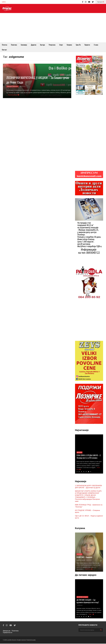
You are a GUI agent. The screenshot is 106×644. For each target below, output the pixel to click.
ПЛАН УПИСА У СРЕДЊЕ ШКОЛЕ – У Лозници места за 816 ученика (89, 457)
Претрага (101, 2)
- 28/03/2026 (89, 560)
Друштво (34, 45)
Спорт (61, 45)
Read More (89, 569)
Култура (42, 45)
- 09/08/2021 (22, 86)
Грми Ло (78, 45)
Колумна (69, 45)
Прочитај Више (14, 95)
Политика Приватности (11, 632)
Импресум (7, 631)
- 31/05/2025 (80, 606)
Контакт (4, 50)
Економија (24, 45)
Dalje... (91, 615)
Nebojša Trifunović (13, 86)
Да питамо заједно (82, 597)
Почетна (5, 45)
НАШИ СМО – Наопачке (84, 558)
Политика (14, 45)
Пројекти (87, 45)
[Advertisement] (53, 28)
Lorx (34, 640)
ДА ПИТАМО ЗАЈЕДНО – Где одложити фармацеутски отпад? (88, 601)
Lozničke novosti (81, 560)
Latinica (4, 2)
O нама (96, 45)
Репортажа (52, 45)
